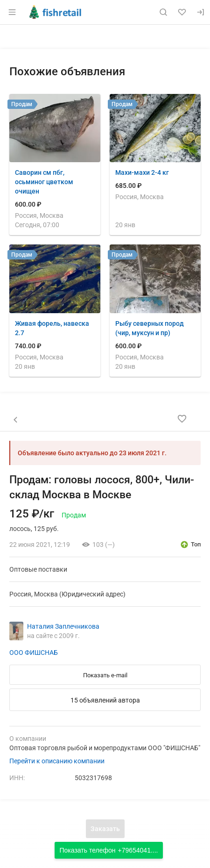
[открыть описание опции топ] (190, 545)
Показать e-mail (105, 675)
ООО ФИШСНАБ (34, 653)
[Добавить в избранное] (182, 419)
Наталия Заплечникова (63, 626)
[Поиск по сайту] (163, 12)
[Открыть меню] (12, 12)
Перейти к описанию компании (57, 761)
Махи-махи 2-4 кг (142, 172)
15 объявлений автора (105, 700)
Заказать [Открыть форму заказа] (105, 829)
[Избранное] (182, 12)
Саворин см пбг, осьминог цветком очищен (44, 182)
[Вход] (201, 12)
